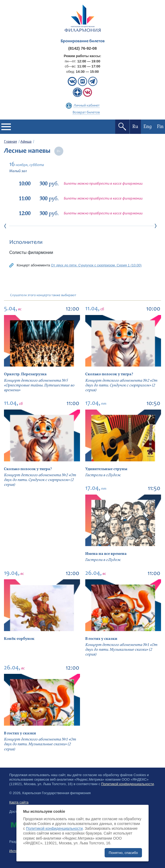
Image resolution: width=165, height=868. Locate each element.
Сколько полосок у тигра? (109, 374)
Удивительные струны (106, 469)
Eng (148, 127)
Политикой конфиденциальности (128, 784)
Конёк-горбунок (19, 639)
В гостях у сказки (101, 639)
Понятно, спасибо (123, 853)
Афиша (26, 142)
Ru (135, 127)
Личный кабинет (87, 106)
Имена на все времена (106, 554)
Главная (10, 142)
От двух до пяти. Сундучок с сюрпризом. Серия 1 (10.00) (96, 265)
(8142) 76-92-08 (83, 48)
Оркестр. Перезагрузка (25, 374)
